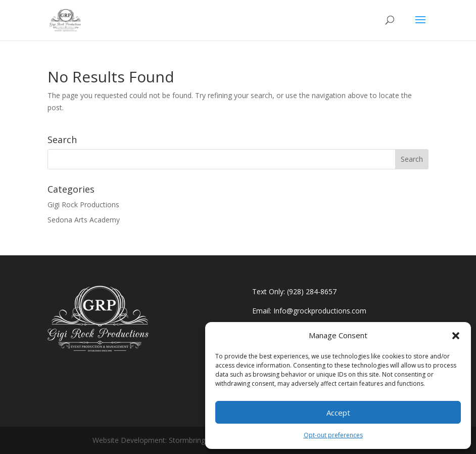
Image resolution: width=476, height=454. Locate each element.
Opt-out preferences (333, 435)
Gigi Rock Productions (83, 205)
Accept (338, 413)
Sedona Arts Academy (84, 220)
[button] (456, 336)
